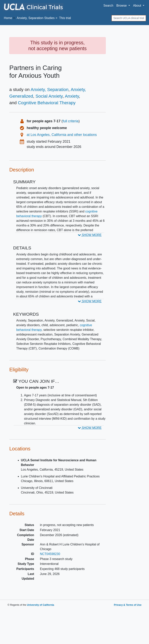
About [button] (138, 6)
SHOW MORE (90, 235)
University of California (41, 605)
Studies (36, 18)
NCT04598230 (50, 554)
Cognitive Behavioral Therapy (47, 103)
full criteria (71, 121)
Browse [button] (122, 6)
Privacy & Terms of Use (128, 605)
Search (108, 6)
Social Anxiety (49, 96)
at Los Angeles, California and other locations (62, 135)
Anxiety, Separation (50, 89)
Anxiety (72, 96)
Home (8, 18)
